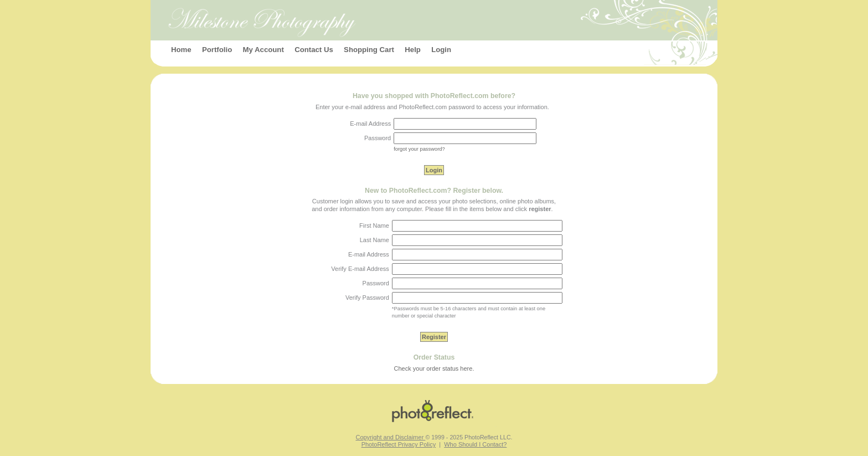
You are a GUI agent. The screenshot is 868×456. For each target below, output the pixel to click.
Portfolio (217, 50)
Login (441, 50)
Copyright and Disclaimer (390, 437)
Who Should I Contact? (475, 444)
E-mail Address (369, 254)
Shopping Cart (369, 50)
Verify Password (367, 298)
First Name (374, 226)
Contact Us (314, 50)
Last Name (374, 240)
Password (376, 283)
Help (413, 50)
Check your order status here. (434, 368)
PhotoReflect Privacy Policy (399, 444)
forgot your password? (419, 149)
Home (181, 50)
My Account (263, 50)
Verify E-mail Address (360, 269)
